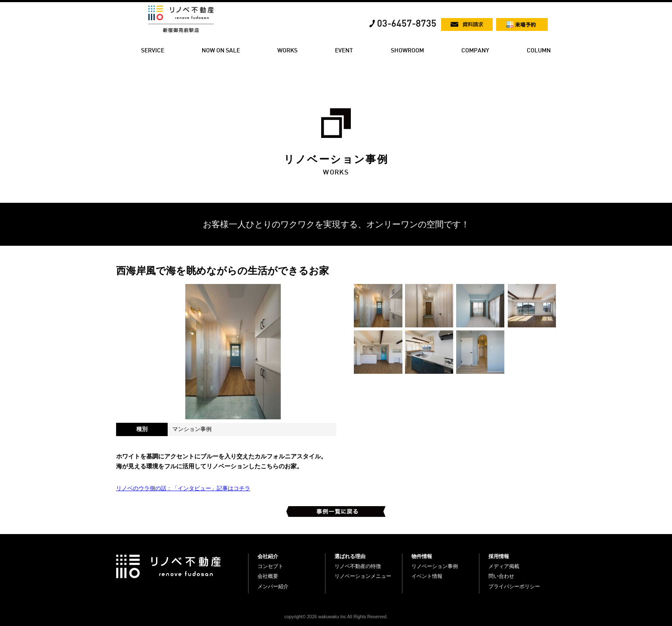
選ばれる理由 (350, 556)
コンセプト (270, 566)
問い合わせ (501, 576)
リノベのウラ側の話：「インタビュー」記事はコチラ (183, 488)
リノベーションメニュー (363, 576)
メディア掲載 (504, 566)
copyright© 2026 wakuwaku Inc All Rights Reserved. (336, 617)
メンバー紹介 (273, 586)
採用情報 (499, 556)
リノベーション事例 (435, 566)
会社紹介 (268, 556)
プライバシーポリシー (514, 586)
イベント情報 (427, 576)
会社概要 (268, 576)
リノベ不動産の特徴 (358, 566)
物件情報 (422, 556)
